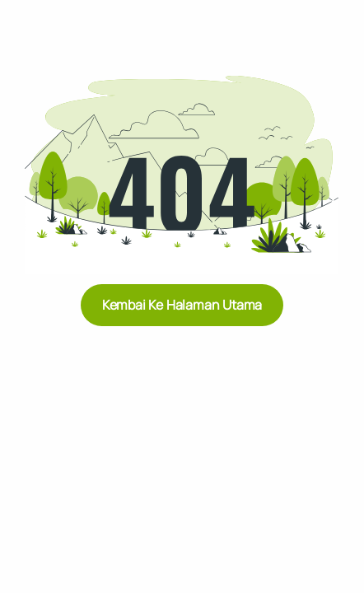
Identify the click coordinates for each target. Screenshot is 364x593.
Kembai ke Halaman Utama (182, 305)
